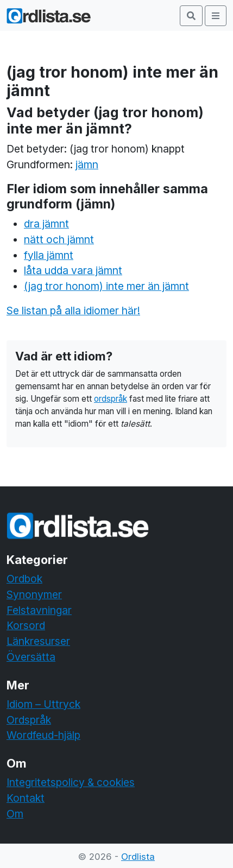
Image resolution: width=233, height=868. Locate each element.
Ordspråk (29, 720)
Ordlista (138, 857)
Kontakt (26, 798)
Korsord (26, 625)
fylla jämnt (49, 255)
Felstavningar (39, 610)
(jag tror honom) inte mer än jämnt (106, 286)
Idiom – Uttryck (43, 704)
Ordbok (24, 579)
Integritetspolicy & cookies (71, 782)
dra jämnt (46, 224)
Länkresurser (38, 641)
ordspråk (111, 399)
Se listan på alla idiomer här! (73, 311)
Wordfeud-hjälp (43, 735)
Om (15, 814)
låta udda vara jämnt (73, 270)
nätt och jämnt (59, 239)
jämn (87, 164)
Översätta (31, 657)
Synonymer (34, 594)
